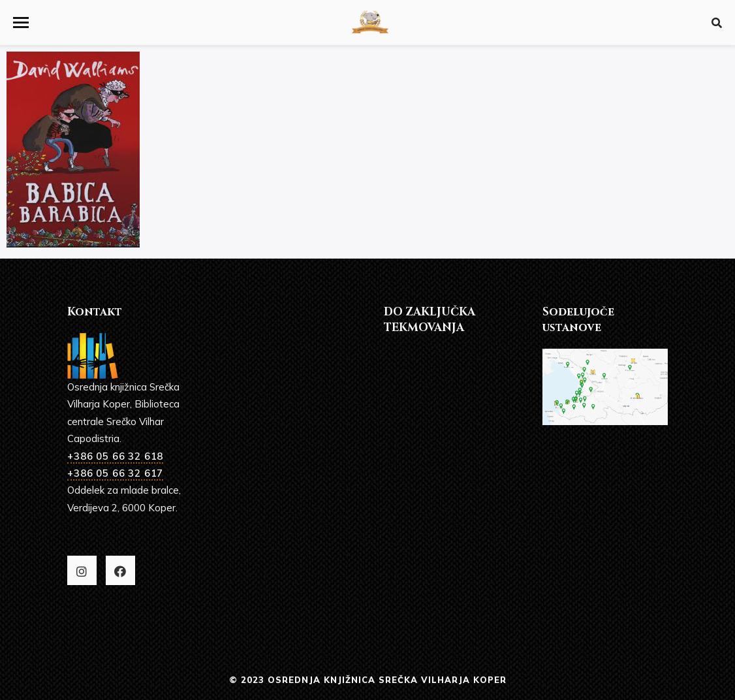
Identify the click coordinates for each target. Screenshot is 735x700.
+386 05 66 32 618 (115, 456)
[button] (21, 23)
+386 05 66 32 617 (115, 473)
